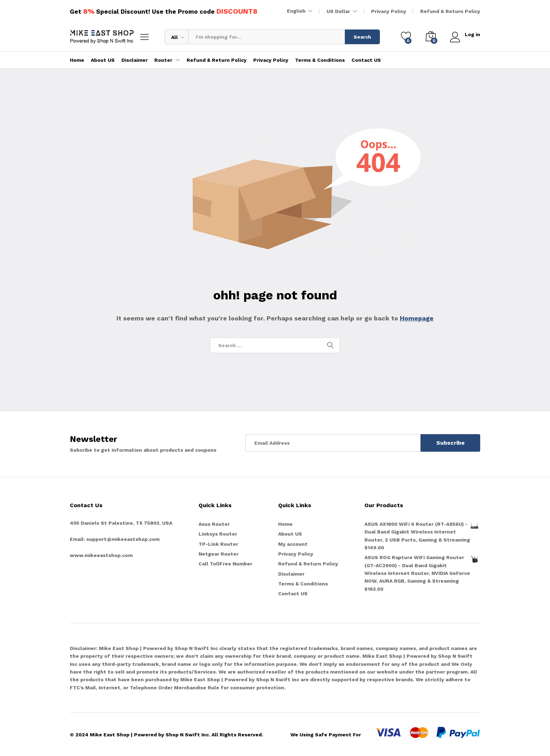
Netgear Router (219, 554)
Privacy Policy (389, 11)
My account (293, 544)
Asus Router (214, 524)
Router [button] (163, 60)
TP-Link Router (218, 544)
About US (103, 60)
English (296, 11)
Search (362, 37)
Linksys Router (218, 534)
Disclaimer (135, 60)
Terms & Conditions (320, 60)
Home (77, 60)
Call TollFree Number (225, 564)
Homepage (417, 318)
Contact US (366, 60)
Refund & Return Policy (450, 11)
